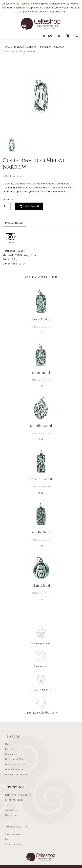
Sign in (9, 839)
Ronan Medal (41, 373)
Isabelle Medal (41, 532)
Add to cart (29, 206)
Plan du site (12, 815)
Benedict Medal (41, 426)
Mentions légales (14, 800)
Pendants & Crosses (16, 775)
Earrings (10, 749)
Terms (9, 805)
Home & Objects (14, 769)
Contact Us (11, 810)
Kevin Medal (41, 319)
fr (43, 36)
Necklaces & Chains (16, 764)
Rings (8, 744)
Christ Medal (41, 585)
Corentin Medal (41, 479)
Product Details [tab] (14, 223)
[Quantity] (7, 206)
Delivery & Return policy (18, 795)
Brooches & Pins (14, 759)
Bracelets (10, 754)
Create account (14, 844)
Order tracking (13, 834)
